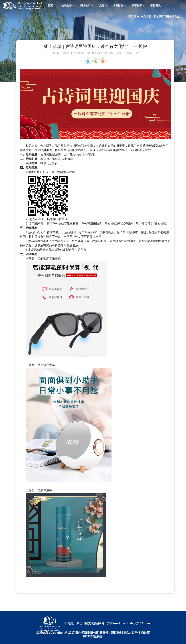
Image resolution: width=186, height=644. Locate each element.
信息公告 (68, 6)
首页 (50, 5)
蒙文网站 (134, 16)
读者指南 (119, 6)
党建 (103, 6)
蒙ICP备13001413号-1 (126, 633)
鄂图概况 (155, 5)
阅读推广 (87, 6)
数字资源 (138, 6)
